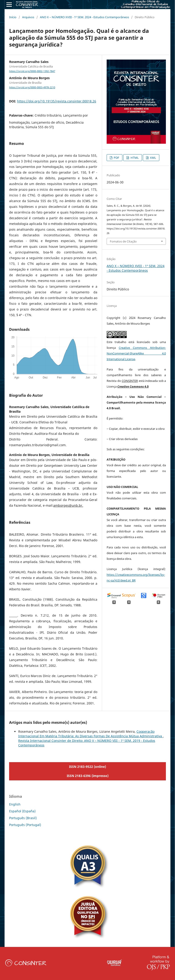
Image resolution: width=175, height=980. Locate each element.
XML (153, 158)
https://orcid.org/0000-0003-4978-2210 (32, 87)
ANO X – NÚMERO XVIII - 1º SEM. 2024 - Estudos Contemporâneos (84, 17)
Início (13, 17)
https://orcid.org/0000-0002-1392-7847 (32, 71)
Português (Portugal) (25, 825)
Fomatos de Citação (123, 241)
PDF (116, 158)
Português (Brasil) (23, 818)
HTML (134, 158)
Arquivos (28, 17)
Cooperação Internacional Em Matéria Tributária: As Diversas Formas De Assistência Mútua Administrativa (91, 734)
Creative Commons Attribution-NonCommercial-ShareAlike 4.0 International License (136, 353)
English (15, 804)
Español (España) (22, 811)
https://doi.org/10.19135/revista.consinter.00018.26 (57, 101)
